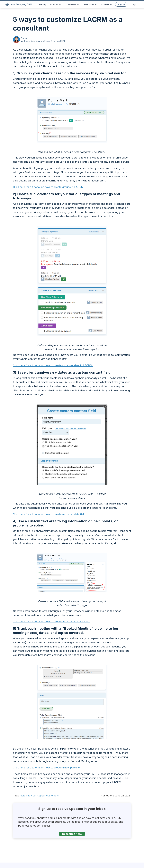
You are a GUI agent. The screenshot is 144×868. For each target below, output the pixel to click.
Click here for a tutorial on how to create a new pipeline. (47, 768)
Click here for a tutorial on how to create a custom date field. (50, 514)
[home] (19, 4)
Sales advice (28, 796)
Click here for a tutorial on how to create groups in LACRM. (49, 187)
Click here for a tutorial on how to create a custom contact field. (51, 621)
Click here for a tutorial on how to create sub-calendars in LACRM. (53, 365)
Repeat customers (48, 796)
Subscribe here (72, 834)
